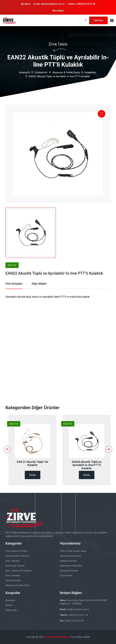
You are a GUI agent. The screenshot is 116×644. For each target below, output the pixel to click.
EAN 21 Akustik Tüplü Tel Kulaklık (32, 463)
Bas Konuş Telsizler (15, 566)
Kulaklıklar (90, 72)
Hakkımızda (11, 610)
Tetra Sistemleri (13, 581)
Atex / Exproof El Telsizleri (18, 571)
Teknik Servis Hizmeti (70, 556)
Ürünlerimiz (41, 72)
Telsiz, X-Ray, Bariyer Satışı (73, 551)
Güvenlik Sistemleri (69, 571)
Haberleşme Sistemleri (71, 566)
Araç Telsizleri (12, 561)
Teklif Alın (98, 20)
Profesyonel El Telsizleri (17, 556)
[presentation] (7, 449)
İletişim (9, 605)
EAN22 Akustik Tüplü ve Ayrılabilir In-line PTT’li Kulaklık (87, 465)
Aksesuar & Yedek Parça (66, 72)
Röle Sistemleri (13, 576)
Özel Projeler (66, 576)
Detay (33, 475)
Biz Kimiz (26, 4)
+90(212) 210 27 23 (74, 621)
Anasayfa (24, 72)
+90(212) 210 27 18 (86, 4)
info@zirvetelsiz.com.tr (53, 4)
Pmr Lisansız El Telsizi (16, 551)
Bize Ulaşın (58, 11)
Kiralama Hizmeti (68, 561)
